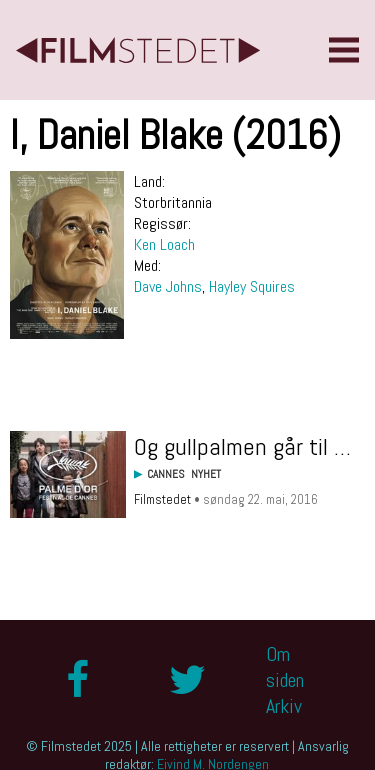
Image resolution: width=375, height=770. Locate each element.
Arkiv (284, 706)
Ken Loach (164, 244)
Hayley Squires (252, 286)
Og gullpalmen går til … (242, 446)
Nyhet (206, 474)
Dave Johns (168, 286)
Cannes (166, 474)
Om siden (285, 667)
